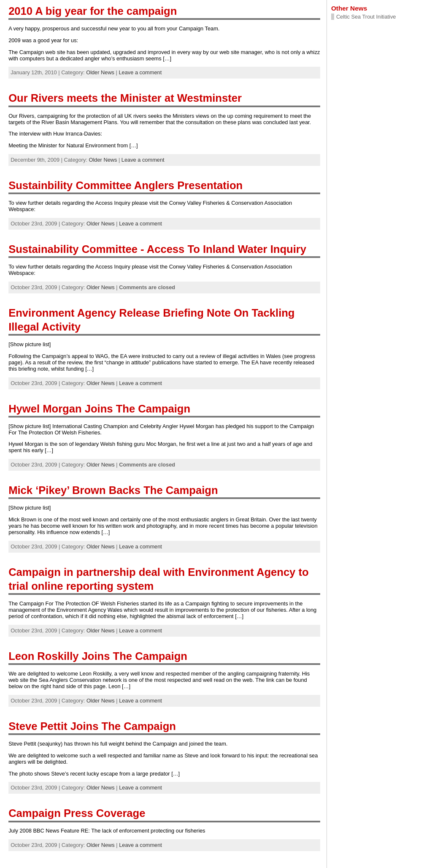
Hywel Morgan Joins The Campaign (99, 409)
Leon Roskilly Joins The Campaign (98, 656)
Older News (100, 72)
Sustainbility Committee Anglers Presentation (126, 185)
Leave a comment (140, 72)
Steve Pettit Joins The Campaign (92, 726)
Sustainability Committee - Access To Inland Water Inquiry (157, 249)
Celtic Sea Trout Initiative (366, 17)
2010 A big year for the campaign (93, 11)
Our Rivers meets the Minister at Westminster (125, 98)
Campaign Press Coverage (77, 813)
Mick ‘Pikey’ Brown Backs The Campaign (113, 490)
